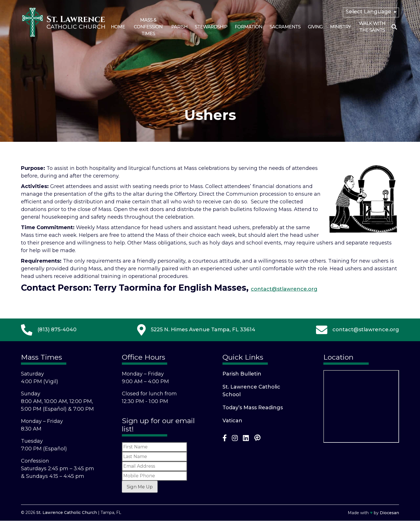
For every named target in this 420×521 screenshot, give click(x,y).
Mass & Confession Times (148, 27)
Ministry (340, 27)
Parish (179, 27)
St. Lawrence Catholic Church (67, 512)
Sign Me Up (140, 487)
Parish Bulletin (242, 374)
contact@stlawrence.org (284, 289)
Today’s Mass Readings (253, 408)
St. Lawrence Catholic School (251, 391)
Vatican (232, 421)
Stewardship (211, 27)
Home (118, 27)
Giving (315, 27)
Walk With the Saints (372, 27)
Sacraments (285, 27)
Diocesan (389, 513)
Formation (248, 27)
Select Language (369, 12)
